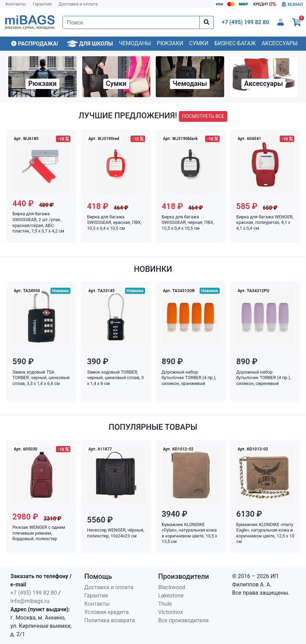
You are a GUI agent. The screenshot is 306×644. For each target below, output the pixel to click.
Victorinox (171, 612)
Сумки (199, 43)
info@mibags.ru (30, 601)
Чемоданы (135, 43)
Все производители (183, 620)
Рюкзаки (170, 43)
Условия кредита (107, 612)
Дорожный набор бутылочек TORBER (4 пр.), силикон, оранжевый (189, 378)
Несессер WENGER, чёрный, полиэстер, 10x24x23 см (116, 533)
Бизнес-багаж (235, 43)
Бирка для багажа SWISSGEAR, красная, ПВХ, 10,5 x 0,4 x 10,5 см (114, 222)
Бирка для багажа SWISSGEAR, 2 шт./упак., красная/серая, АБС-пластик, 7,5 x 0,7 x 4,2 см (38, 222)
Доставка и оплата (78, 4)
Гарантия (42, 4)
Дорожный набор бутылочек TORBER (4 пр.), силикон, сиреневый (264, 378)
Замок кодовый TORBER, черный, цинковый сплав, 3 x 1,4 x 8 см (115, 378)
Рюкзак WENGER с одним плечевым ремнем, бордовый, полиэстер (39, 533)
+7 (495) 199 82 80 (34, 593)
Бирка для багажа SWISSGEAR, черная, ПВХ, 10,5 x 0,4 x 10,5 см (188, 222)
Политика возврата (110, 620)
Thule (165, 604)
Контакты (16, 4)
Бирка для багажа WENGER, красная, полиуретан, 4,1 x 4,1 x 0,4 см (265, 222)
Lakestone (171, 596)
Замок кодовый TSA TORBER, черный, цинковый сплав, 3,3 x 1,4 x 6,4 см (41, 378)
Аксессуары (280, 43)
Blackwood (172, 587)
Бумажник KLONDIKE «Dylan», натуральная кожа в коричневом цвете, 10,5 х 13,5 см (189, 533)
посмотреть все (203, 116)
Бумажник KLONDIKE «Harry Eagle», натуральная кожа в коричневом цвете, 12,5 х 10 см (265, 533)
